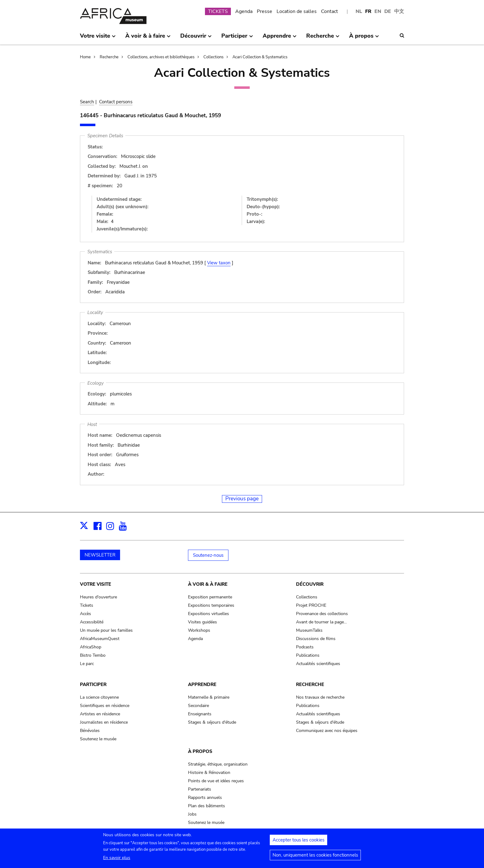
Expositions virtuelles (209, 614)
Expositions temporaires (211, 605)
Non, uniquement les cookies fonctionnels (315, 857)
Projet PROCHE (311, 605)
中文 (399, 11)
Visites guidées (202, 622)
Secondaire (198, 706)
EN (378, 11)
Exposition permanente (210, 597)
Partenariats (200, 789)
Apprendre (202, 684)
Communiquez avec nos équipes (327, 731)
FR (368, 11)
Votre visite (96, 584)
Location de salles (297, 11)
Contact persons (116, 102)
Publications (308, 655)
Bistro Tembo (93, 655)
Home (85, 57)
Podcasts (305, 647)
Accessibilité (92, 622)
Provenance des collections (322, 614)
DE (388, 11)
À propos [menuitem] (364, 38)
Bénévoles (90, 731)
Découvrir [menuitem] (196, 38)
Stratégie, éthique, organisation (218, 764)
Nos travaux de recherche (320, 697)
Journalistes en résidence (104, 722)
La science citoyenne (99, 697)
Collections (213, 57)
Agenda (244, 11)
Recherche (109, 57)
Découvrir (310, 584)
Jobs (192, 814)
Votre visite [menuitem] (98, 38)
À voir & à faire (208, 584)
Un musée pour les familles (106, 630)
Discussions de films (316, 639)
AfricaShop (91, 647)
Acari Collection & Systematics (260, 57)
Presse (265, 11)
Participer (93, 684)
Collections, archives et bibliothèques (161, 57)
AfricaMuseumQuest (100, 639)
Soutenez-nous (208, 555)
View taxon (219, 263)
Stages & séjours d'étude (212, 722)
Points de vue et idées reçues (216, 781)
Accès (86, 614)
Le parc (87, 664)
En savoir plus (117, 860)
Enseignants (200, 714)
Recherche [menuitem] (323, 38)
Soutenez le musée (98, 739)
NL (359, 11)
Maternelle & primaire (209, 697)
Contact (330, 11)
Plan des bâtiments (207, 806)
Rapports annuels (205, 798)
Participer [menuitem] (237, 38)
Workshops (199, 630)
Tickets (87, 605)
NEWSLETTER (100, 555)
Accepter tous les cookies (298, 842)
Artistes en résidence (100, 714)
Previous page (242, 499)
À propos (200, 751)
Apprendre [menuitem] (280, 38)
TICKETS (218, 11)
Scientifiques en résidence (105, 706)
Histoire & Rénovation (209, 773)
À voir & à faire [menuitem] (148, 38)
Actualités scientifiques (318, 664)
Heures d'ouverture (98, 597)
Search (87, 102)
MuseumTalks (309, 630)
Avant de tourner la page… (321, 622)
